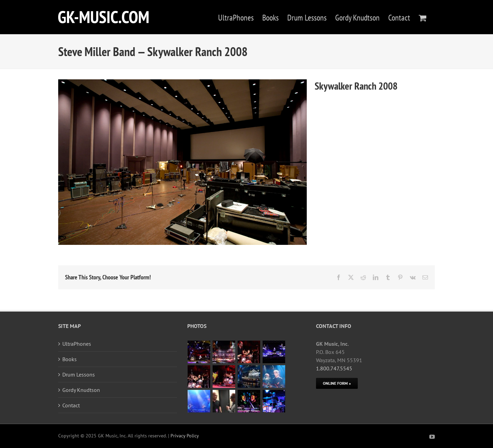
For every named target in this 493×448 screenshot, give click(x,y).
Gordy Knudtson (81, 390)
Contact (71, 405)
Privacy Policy (185, 436)
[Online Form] (337, 383)
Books (69, 359)
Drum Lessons (79, 374)
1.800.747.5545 (334, 368)
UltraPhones (77, 344)
